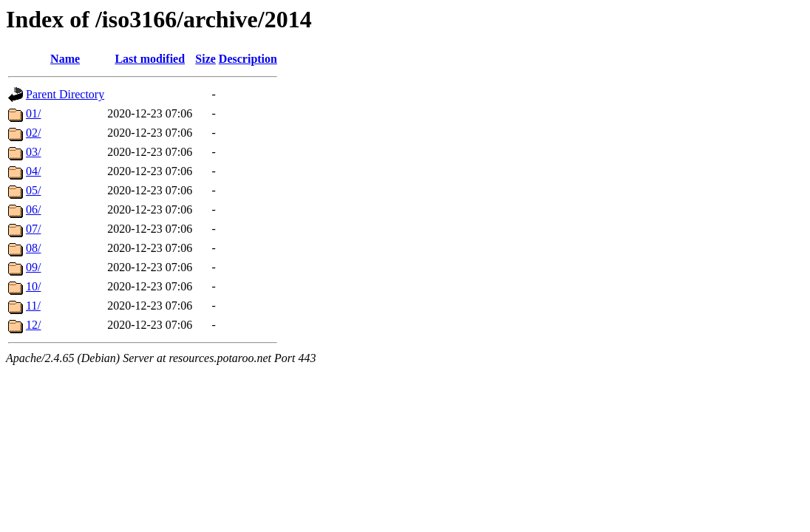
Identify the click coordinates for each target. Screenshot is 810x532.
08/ (33, 248)
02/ (33, 133)
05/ (33, 190)
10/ (33, 286)
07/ (33, 229)
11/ (33, 306)
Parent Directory (65, 94)
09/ (33, 267)
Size (205, 59)
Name (65, 59)
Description (248, 59)
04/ (33, 171)
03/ (33, 152)
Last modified (150, 59)
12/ (33, 325)
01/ (33, 113)
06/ (33, 209)
